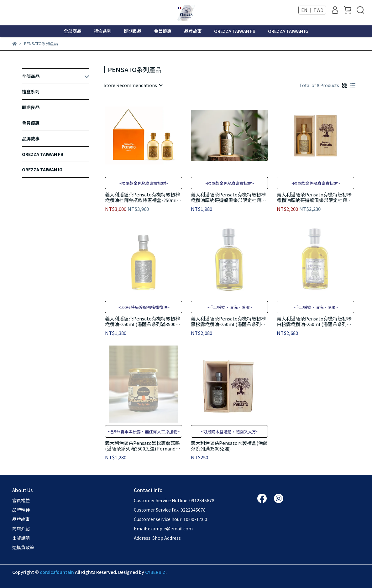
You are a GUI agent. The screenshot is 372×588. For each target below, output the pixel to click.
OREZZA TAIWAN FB (235, 31)
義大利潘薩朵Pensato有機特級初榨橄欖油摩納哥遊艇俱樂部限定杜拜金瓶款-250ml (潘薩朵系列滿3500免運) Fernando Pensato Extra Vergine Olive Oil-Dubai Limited (229, 197)
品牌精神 (21, 510)
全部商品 (72, 31)
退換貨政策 (23, 547)
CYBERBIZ (155, 572)
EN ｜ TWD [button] (312, 10)
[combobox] (133, 85)
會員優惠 (163, 31)
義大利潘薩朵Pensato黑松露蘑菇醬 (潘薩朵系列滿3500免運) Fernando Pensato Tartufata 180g (142, 446)
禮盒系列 (102, 31)
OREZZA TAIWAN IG (288, 31)
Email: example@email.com (163, 528)
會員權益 (21, 500)
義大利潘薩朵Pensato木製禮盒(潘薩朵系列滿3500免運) (229, 446)
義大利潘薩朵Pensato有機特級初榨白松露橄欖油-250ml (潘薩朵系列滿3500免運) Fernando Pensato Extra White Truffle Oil (314, 321)
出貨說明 (21, 538)
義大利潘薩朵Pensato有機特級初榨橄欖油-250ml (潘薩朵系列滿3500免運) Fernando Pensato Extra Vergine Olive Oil (143, 321)
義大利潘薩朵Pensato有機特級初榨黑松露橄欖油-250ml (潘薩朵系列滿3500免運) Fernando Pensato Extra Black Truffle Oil (228, 321)
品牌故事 (193, 31)
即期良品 (133, 31)
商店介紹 (21, 528)
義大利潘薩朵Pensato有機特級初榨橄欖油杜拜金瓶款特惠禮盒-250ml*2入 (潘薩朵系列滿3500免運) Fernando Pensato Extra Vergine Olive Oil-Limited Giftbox (143, 197)
